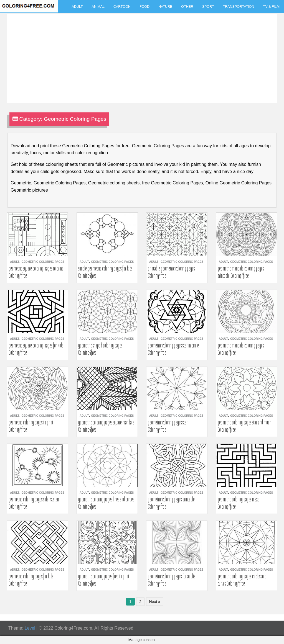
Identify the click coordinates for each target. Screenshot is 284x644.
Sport (208, 7)
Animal (98, 7)
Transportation (239, 7)
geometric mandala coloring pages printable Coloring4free (241, 272)
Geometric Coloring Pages (43, 262)
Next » (155, 602)
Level (30, 628)
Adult (77, 7)
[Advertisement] (141, 55)
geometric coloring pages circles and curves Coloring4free (242, 580)
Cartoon (122, 7)
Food (144, 7)
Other (187, 7)
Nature (165, 7)
